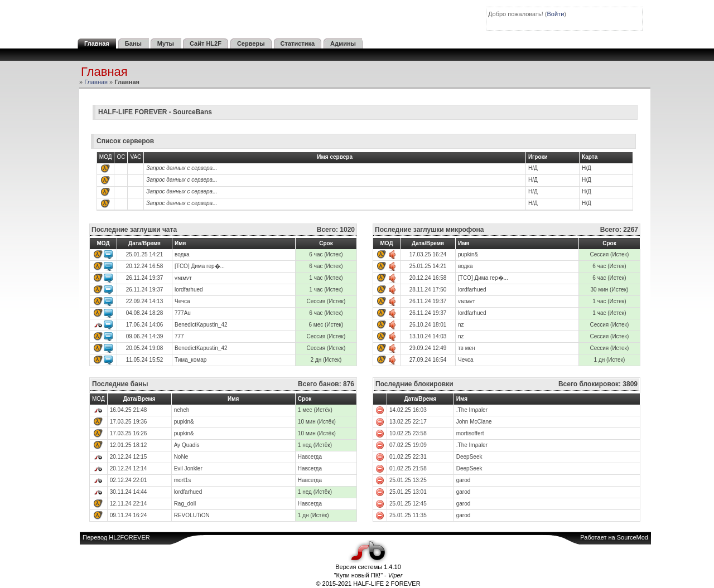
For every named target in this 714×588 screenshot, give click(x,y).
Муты (166, 43)
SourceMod (633, 537)
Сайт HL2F (206, 43)
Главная (97, 43)
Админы (343, 43)
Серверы (251, 43)
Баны (133, 43)
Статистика (298, 43)
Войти (556, 14)
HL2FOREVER (129, 537)
